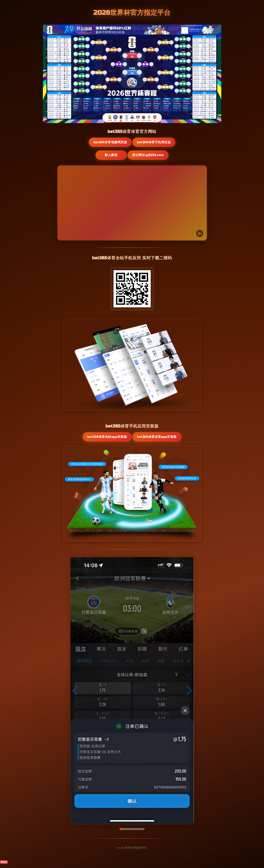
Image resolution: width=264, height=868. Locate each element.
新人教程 (111, 155)
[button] (75, 695)
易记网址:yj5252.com (150, 155)
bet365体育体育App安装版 (155, 439)
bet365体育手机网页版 (154, 142)
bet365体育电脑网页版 (110, 142)
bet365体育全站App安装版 (109, 439)
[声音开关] (200, 234)
